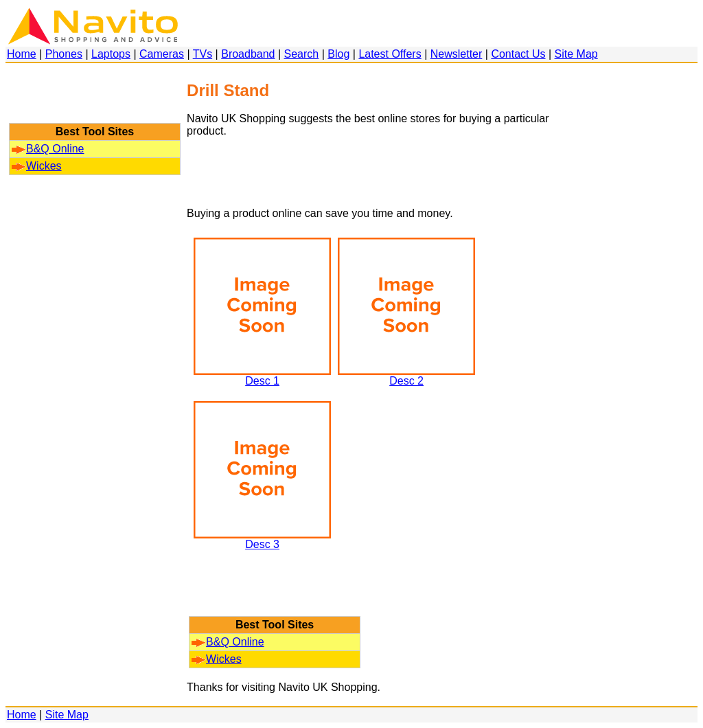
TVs (203, 54)
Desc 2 (406, 376)
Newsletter (457, 54)
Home (22, 54)
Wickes (37, 166)
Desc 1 (262, 376)
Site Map (576, 54)
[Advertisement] (95, 100)
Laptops (111, 54)
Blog (338, 54)
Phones (64, 54)
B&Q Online (48, 149)
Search (302, 54)
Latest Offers (390, 54)
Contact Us (518, 54)
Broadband (248, 54)
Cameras (162, 54)
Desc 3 (262, 539)
